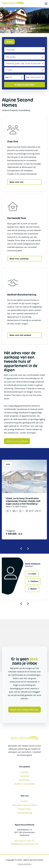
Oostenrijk (24, 776)
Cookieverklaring (24, 813)
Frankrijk (24, 772)
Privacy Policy (25, 809)
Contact (25, 801)
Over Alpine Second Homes (24, 805)
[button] (24, 85)
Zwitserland (25, 780)
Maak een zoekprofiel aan (24, 710)
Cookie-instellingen (24, 864)
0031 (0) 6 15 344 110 (24, 841)
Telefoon (33, 581)
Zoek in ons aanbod (17, 441)
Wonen (9, 42)
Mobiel (32, 589)
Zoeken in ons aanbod (24, 784)
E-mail (32, 574)
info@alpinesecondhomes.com (24, 844)
